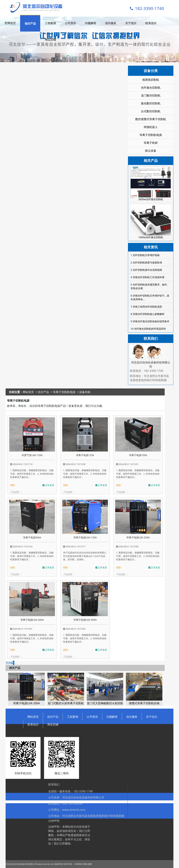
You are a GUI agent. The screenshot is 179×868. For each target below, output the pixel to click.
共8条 (9, 663)
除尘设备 (151, 151)
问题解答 (91, 23)
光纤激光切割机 (151, 88)
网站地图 (88, 864)
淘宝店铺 (50, 40)
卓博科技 (78, 864)
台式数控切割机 (151, 111)
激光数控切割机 (151, 103)
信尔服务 (111, 23)
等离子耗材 (151, 143)
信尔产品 (30, 23)
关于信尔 (131, 23)
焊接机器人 (151, 127)
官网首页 (10, 23)
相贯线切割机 (151, 80)
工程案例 (50, 23)
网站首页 (28, 392)
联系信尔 (151, 23)
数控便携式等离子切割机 (151, 119)
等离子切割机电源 (151, 135)
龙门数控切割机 (151, 95)
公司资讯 (70, 23)
